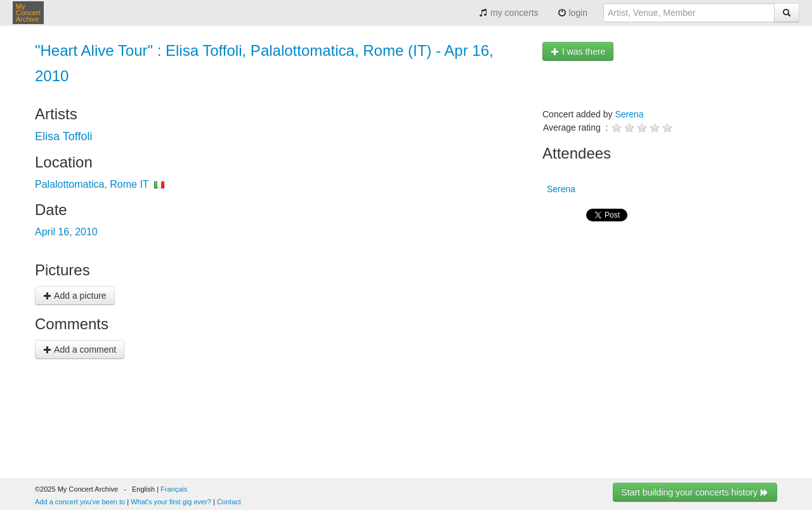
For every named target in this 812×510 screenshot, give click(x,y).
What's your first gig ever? (171, 502)
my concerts (508, 13)
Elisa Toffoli (63, 136)
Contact (229, 502)
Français (174, 489)
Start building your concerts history (695, 492)
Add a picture (75, 296)
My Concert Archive (28, 13)
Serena (629, 114)
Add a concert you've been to (80, 502)
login (573, 13)
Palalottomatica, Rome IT (92, 184)
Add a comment (80, 350)
